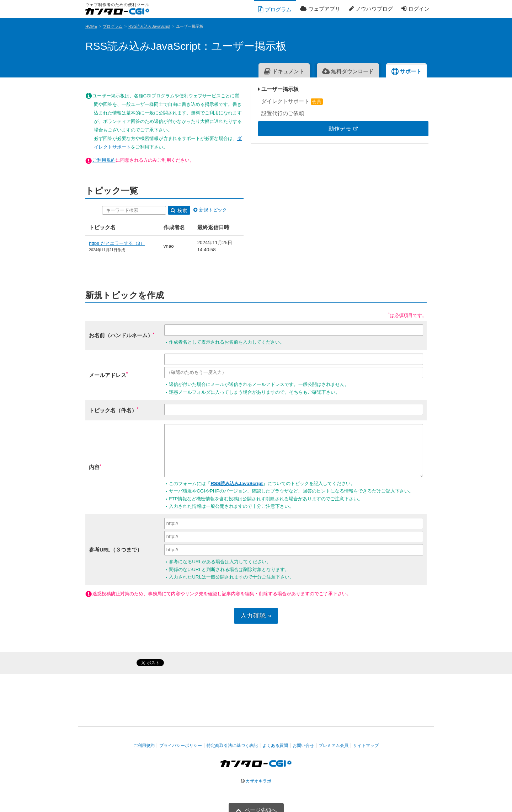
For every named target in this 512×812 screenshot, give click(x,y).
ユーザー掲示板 (384, 89)
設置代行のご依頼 (387, 113)
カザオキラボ (258, 775)
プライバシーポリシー (181, 739)
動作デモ (396, 128)
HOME (91, 26)
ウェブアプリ (320, 9)
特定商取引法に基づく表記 (232, 739)
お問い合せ (303, 739)
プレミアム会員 (334, 739)
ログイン (415, 9)
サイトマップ (366, 739)
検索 (235, 185)
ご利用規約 (104, 135)
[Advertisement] (392, 257)
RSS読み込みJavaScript (149, 26)
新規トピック (266, 184)
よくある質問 (275, 739)
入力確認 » (217, 609)
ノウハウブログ (371, 9)
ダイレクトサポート (396, 101)
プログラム (275, 9)
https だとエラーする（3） (117, 218)
